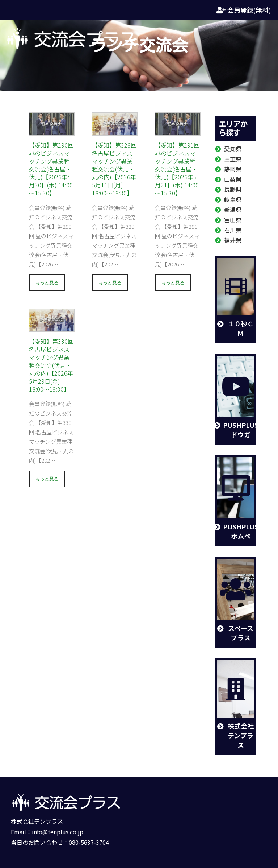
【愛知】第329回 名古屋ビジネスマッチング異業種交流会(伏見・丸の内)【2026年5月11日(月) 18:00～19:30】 (114, 169)
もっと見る (47, 283)
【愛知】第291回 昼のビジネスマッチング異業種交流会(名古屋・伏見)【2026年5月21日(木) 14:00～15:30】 (177, 169)
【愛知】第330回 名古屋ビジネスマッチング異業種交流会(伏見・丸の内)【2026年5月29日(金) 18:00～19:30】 (51, 365)
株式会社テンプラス (37, 821)
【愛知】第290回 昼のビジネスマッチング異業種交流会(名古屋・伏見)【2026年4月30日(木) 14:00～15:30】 (51, 169)
